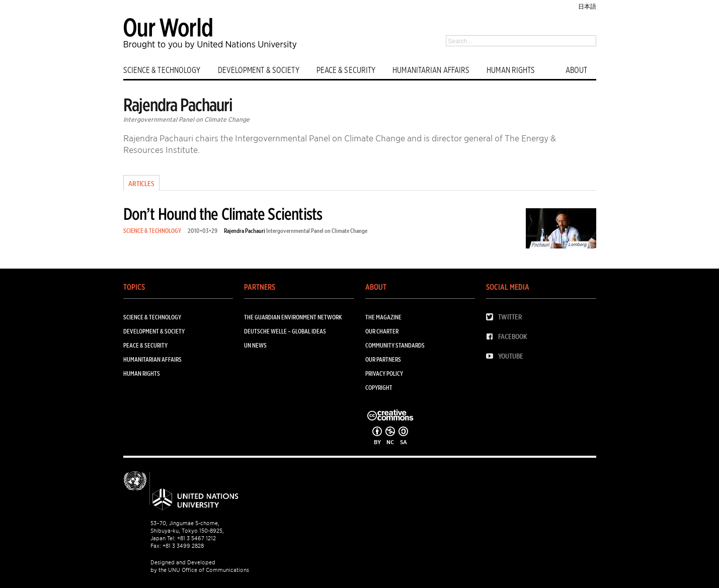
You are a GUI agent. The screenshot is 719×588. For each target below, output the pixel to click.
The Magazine (383, 317)
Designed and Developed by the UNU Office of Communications (200, 566)
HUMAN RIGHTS (511, 70)
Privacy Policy (384, 373)
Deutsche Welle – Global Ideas (285, 331)
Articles (141, 184)
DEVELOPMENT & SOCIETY (259, 70)
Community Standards (395, 345)
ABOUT (577, 70)
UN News (255, 345)
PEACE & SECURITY (346, 70)
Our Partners (383, 359)
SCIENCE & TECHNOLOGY (162, 70)
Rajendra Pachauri (245, 231)
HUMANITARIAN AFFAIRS (431, 70)
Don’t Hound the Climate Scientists (223, 214)
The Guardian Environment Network (293, 317)
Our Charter (382, 331)
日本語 (587, 6)
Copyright (379, 388)
